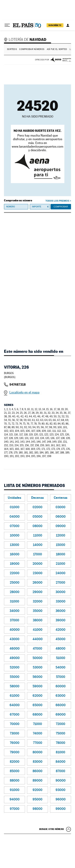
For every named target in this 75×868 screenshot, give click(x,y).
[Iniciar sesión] (68, 25)
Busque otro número (52, 829)
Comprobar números (32, 49)
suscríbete (55, 25)
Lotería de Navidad (26, 39)
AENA (61, 60)
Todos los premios (57, 201)
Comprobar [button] (61, 207)
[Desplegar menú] (7, 25)
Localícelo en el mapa (24, 392)
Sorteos (12, 49)
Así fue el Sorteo (57, 49)
